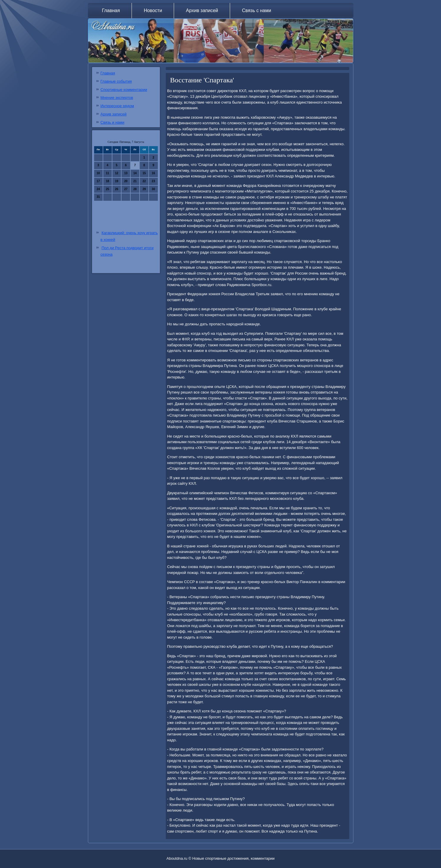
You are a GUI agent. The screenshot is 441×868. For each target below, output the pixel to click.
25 (108, 189)
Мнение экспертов (117, 98)
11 (108, 173)
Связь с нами (256, 10)
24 (98, 189)
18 (108, 181)
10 (98, 173)
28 (135, 189)
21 (135, 181)
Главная (111, 10)
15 (144, 173)
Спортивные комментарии (124, 90)
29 (144, 189)
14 (135, 173)
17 (98, 181)
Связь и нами (113, 122)
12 (117, 173)
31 (98, 197)
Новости (153, 10)
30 (153, 189)
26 (117, 189)
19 (117, 181)
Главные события (116, 81)
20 (126, 181)
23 (153, 181)
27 (126, 189)
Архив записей (202, 10)
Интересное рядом (117, 106)
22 (144, 181)
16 (153, 173)
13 (126, 173)
